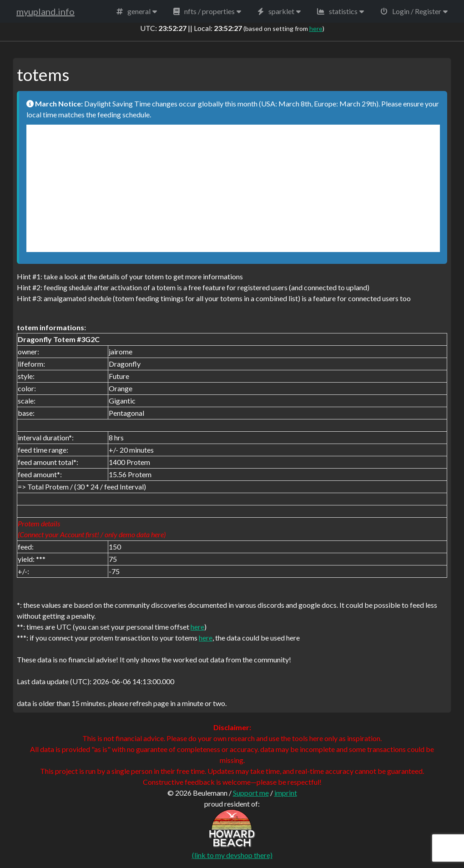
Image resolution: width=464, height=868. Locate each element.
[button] (137, 11)
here (316, 28)
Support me (251, 793)
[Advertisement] (233, 188)
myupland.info (45, 11)
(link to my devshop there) (232, 855)
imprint (286, 793)
